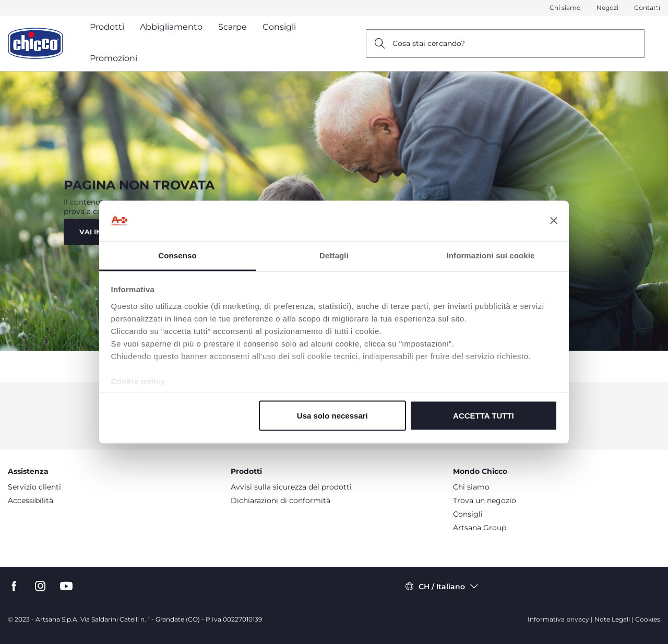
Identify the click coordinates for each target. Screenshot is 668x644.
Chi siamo (565, 8)
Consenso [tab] (177, 255)
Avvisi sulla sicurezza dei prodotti (291, 487)
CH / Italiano (442, 587)
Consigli (468, 514)
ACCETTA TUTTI (484, 416)
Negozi (607, 8)
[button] (657, 8)
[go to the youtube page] (66, 586)
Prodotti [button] (107, 27)
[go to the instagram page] (40, 586)
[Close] (657, 8)
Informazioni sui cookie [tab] (491, 255)
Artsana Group (480, 528)
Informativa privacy (558, 619)
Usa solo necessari (332, 416)
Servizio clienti (34, 487)
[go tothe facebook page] (14, 586)
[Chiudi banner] (554, 221)
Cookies (648, 619)
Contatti (647, 8)
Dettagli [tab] (334, 255)
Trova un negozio (485, 500)
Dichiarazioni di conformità (281, 500)
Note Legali (612, 619)
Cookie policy (138, 381)
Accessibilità (31, 500)
